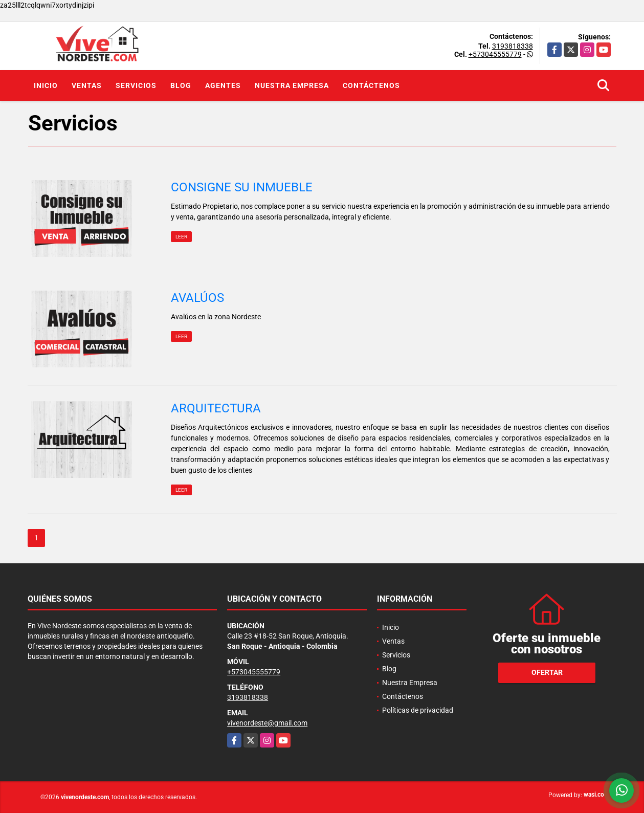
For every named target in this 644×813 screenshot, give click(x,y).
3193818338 (513, 46)
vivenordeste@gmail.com (267, 723)
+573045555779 (495, 54)
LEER (181, 237)
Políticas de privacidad (418, 710)
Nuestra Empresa (292, 85)
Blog (181, 85)
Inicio (46, 85)
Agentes (223, 85)
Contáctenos (371, 85)
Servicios (136, 85)
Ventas (87, 85)
